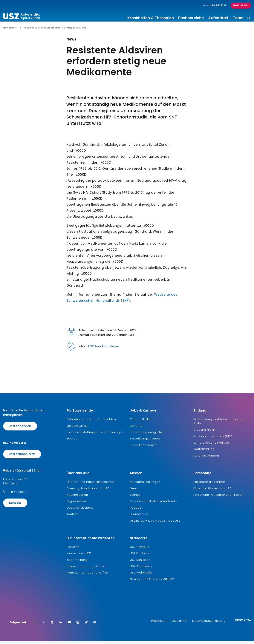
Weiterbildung (204, 452)
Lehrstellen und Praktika (211, 445)
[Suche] (249, 18)
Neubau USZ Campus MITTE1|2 (152, 582)
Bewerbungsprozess (145, 441)
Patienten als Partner (209, 485)
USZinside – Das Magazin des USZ (155, 523)
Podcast (136, 510)
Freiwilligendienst (143, 448)
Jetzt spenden (20, 429)
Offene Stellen (141, 422)
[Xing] (52, 625)
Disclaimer (180, 623)
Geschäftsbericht (80, 510)
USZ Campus (140, 550)
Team (238, 18)
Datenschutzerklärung (209, 623)
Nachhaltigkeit (77, 497)
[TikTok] (86, 625)
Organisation (76, 504)
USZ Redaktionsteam (104, 349)
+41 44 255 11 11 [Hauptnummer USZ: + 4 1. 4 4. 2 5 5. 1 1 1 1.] (215, 5)
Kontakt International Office (87, 575)
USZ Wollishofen (142, 575)
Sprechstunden (78, 428)
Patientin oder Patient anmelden (91, 422)
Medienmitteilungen (145, 485)
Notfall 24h (241, 5)
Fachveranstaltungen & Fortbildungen (95, 435)
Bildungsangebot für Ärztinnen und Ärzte (219, 424)
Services (73, 550)
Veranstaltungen (206, 458)
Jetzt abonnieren (22, 457)
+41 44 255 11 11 (19, 494)
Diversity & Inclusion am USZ (88, 491)
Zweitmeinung (77, 562)
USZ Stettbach (141, 569)
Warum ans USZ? (79, 556)
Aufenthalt (218, 18)
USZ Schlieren (140, 562)
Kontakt (15, 506)
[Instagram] (78, 625)
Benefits (136, 428)
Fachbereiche (191, 18)
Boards (72, 441)
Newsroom (10, 31)
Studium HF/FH (204, 432)
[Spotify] (95, 625)
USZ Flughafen (141, 556)
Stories (135, 497)
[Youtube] (69, 625)
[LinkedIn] (61, 625)
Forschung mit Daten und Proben (218, 497)
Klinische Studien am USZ (212, 491)
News (134, 491)
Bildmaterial (139, 517)
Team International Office (86, 569)
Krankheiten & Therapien (151, 18)
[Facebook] (35, 625)
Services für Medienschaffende (153, 504)
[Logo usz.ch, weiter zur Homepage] (21, 17)
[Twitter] (44, 625)
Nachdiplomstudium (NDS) (213, 439)
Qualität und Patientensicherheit (91, 485)
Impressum (159, 623)
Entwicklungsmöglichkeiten (150, 435)
